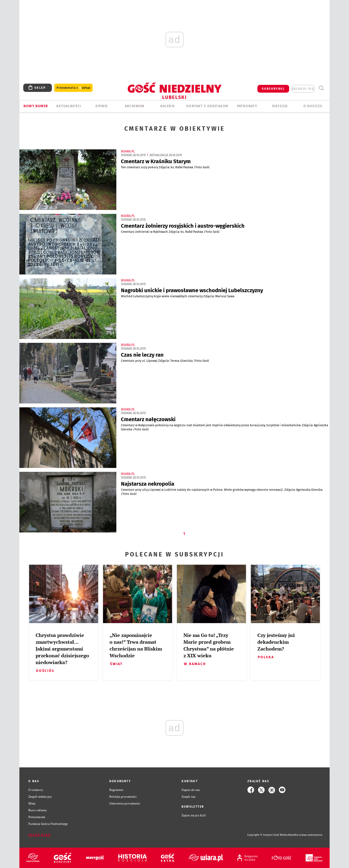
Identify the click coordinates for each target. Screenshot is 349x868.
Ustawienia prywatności (125, 803)
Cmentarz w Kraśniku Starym (156, 161)
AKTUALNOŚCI (69, 106)
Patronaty (247, 106)
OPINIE (102, 106)
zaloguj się (303, 89)
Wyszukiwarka (321, 88)
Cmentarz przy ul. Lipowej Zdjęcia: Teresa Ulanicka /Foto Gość (166, 361)
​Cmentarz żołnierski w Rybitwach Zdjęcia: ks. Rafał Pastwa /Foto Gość (171, 232)
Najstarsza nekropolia (148, 484)
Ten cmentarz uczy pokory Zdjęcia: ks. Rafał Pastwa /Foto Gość (166, 167)
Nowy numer (36, 106)
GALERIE (168, 106)
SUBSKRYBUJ (273, 89)
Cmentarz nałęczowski (148, 419)
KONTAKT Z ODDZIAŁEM (207, 106)
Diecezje (280, 106)
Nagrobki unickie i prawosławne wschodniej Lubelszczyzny (192, 290)
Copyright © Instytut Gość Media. (268, 835)
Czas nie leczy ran (142, 355)
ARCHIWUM (135, 106)
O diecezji (313, 106)
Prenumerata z (73, 88)
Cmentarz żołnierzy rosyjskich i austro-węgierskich (183, 226)
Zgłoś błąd (40, 835)
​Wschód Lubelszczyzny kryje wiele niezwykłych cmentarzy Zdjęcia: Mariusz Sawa (178, 296)
